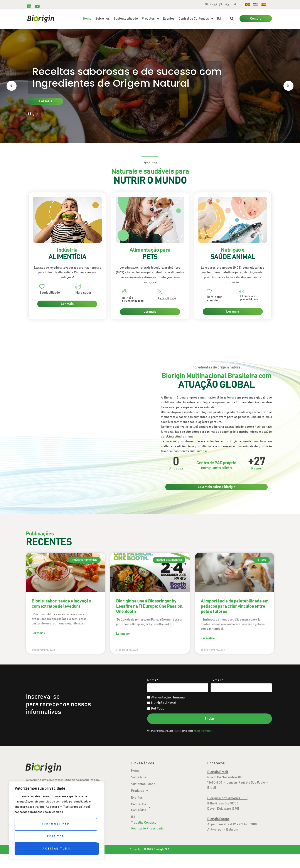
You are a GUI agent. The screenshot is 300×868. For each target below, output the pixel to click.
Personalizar (56, 824)
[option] (150, 86)
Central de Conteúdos (196, 19)
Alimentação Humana (166, 697)
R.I (219, 19)
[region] (57, 820)
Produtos (150, 19)
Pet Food (156, 708)
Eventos (169, 19)
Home (87, 19)
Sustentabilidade (126, 19)
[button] (232, 19)
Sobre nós (103, 19)
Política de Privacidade (204, 731)
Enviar (210, 719)
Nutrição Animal (162, 703)
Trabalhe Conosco (144, 823)
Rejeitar (56, 836)
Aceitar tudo (57, 849)
